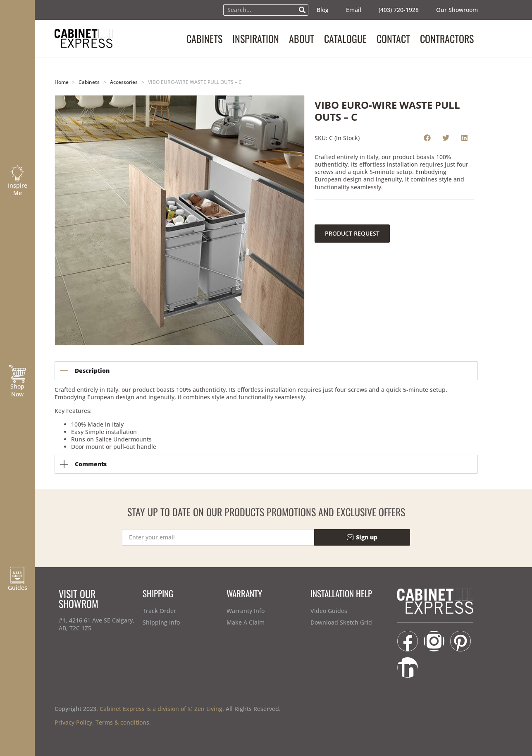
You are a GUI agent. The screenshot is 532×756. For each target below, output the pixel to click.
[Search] (302, 10)
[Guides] (17, 575)
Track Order (159, 611)
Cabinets (89, 82)
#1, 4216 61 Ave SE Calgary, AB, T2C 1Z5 (97, 624)
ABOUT (302, 38)
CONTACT (393, 38)
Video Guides (329, 611)
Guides (18, 588)
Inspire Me (18, 189)
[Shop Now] (17, 374)
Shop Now (17, 390)
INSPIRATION (256, 38)
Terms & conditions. (123, 722)
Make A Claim (246, 622)
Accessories (124, 82)
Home (62, 82)
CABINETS (204, 38)
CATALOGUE (345, 38)
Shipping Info (161, 622)
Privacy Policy (73, 722)
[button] (427, 138)
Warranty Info (246, 611)
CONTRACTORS (447, 38)
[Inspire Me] (17, 173)
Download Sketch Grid (341, 622)
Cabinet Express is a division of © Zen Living (161, 709)
